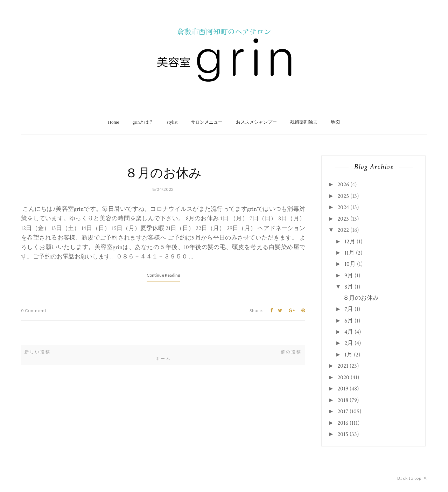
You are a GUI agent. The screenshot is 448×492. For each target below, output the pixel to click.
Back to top (412, 478)
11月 (349, 253)
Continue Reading (163, 275)
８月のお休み (163, 174)
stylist (172, 122)
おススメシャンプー (256, 122)
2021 (343, 366)
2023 (343, 219)
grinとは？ (143, 122)
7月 (349, 309)
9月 (349, 276)
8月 (349, 287)
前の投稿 (291, 352)
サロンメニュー (207, 122)
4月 (349, 332)
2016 (343, 423)
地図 (335, 122)
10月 (350, 264)
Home (114, 122)
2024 (343, 207)
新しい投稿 (38, 352)
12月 (350, 242)
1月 (348, 355)
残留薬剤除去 (304, 122)
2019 (343, 389)
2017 (343, 411)
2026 (343, 185)
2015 (343, 434)
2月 (349, 343)
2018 (343, 400)
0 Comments (35, 310)
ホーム (163, 359)
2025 (343, 196)
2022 (343, 230)
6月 (349, 321)
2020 (343, 377)
